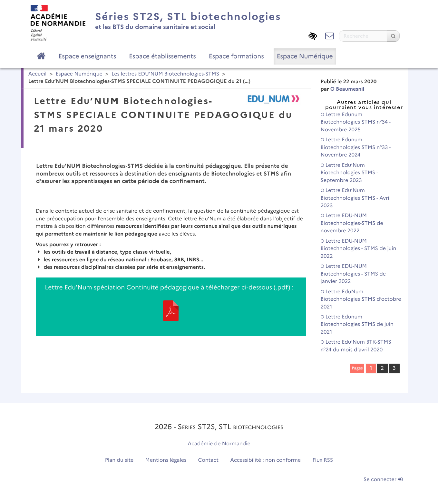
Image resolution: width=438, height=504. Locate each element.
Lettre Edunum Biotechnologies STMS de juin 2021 (357, 325)
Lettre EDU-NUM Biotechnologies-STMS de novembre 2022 (352, 223)
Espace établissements (162, 56)
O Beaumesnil (347, 89)
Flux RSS (323, 460)
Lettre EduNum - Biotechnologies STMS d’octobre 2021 (361, 299)
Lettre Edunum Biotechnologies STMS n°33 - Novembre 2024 (356, 147)
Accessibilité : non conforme (265, 460)
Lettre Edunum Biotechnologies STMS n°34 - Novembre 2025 (356, 122)
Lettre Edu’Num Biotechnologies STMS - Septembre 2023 (349, 173)
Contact (208, 460)
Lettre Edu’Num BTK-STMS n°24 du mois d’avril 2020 (356, 346)
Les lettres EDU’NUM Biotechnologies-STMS (165, 74)
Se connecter (383, 480)
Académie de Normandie (219, 444)
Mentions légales (166, 460)
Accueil (38, 74)
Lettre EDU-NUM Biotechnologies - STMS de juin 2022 (359, 249)
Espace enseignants (88, 56)
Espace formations (236, 56)
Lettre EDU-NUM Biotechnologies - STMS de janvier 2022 (353, 274)
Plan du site (119, 460)
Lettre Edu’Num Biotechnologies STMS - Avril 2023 (356, 198)
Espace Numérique (305, 56)
